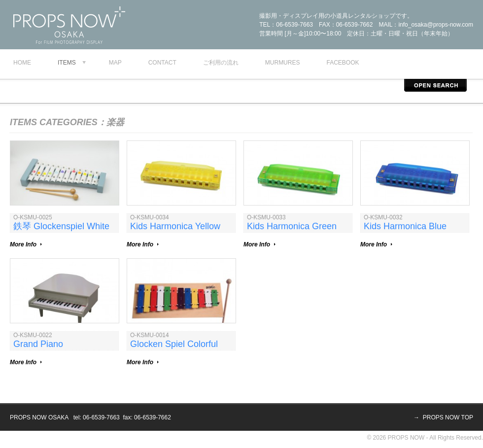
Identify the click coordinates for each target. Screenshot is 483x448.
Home (22, 63)
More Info (23, 244)
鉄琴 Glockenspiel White (61, 226)
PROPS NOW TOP (448, 417)
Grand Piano (38, 344)
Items (67, 63)
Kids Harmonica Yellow (175, 226)
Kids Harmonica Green (292, 226)
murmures (283, 63)
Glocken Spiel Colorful (174, 344)
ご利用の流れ (221, 63)
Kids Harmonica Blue (405, 226)
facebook (343, 63)
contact (162, 63)
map (115, 63)
